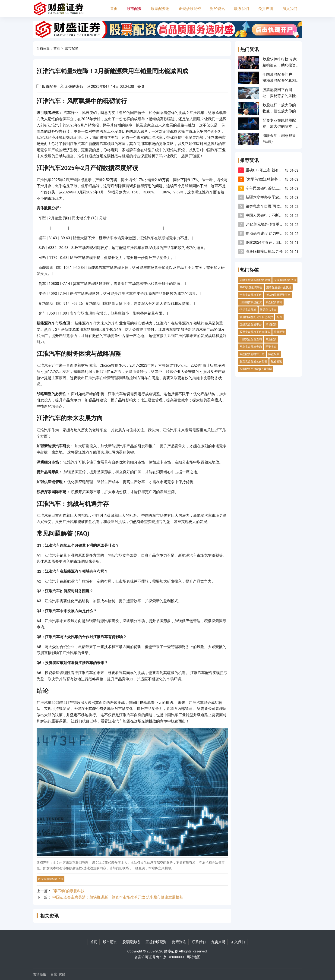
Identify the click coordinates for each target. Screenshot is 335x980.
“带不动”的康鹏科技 (68, 891)
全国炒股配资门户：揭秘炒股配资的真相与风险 (279, 81)
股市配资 (134, 9)
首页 (114, 9)
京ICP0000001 (174, 957)
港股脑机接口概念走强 (264, 251)
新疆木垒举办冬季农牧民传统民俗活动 (277, 197)
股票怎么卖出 (268, 310)
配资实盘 (271, 347)
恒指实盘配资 (248, 310)
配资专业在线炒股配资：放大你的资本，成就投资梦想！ (279, 126)
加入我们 (290, 9)
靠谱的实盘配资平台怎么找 (256, 317)
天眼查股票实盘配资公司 (255, 280)
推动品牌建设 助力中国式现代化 (272, 233)
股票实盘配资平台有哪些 (255, 332)
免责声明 (266, 9)
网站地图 (193, 957)
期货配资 (271, 325)
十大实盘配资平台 (251, 295)
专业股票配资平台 (285, 280)
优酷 (62, 974)
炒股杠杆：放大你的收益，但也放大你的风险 (279, 111)
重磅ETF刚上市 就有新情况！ (270, 170)
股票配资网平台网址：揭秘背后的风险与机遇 (279, 96)
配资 (279, 317)
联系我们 (242, 9)
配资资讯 (276, 362)
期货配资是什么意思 (279, 287)
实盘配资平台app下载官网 (256, 369)
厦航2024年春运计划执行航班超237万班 (279, 242)
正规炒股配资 (190, 9)
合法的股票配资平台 (278, 295)
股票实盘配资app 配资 (253, 362)
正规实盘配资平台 (251, 325)
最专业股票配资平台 (51, 879)
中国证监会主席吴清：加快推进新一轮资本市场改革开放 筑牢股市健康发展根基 (118, 897)
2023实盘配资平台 (251, 287)
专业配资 (271, 339)
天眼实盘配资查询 (251, 339)
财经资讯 (218, 9)
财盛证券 (171, 951)
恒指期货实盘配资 (251, 302)
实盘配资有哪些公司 (252, 354)
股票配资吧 (160, 9)
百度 (54, 974)
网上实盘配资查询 (251, 347)
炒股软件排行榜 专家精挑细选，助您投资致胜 (280, 65)
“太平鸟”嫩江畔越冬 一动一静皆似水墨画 (279, 179)
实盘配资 (274, 354)
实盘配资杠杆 (274, 302)
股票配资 (279, 332)
